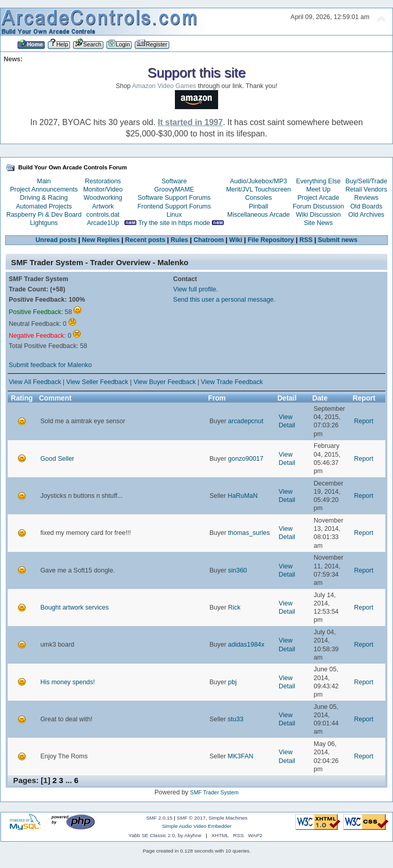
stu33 (236, 719)
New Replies (101, 240)
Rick (234, 607)
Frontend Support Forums (174, 206)
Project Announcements (44, 189)
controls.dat (103, 215)
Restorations (103, 181)
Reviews (367, 198)
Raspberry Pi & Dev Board (44, 215)
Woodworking (103, 198)
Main (44, 181)
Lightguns (44, 223)
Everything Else (318, 181)
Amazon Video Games (164, 86)
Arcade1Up (103, 223)
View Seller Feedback (97, 382)
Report (363, 421)
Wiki (236, 240)
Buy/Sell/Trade (366, 181)
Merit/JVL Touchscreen (258, 189)
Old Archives (366, 215)
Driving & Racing (44, 198)
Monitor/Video (103, 189)
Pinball (258, 206)
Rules (180, 240)
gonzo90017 (246, 459)
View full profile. (196, 289)
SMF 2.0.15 (159, 818)
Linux (174, 215)
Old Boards (366, 206)
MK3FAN (241, 756)
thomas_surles (249, 533)
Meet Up (318, 189)
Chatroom (209, 240)
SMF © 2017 (191, 818)
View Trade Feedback (232, 382)
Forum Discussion (318, 206)
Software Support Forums (174, 198)
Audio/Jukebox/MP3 (258, 181)
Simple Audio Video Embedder (197, 826)
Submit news (338, 240)
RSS (306, 240)
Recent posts (145, 240)
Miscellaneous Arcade (258, 215)
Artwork (103, 206)
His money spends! (67, 682)
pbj (232, 682)
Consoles (259, 198)
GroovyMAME (174, 189)
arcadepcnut (246, 421)
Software (174, 181)
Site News (318, 223)
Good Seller (57, 459)
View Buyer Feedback (164, 382)
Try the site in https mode (174, 223)
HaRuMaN (243, 496)
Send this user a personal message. (225, 300)
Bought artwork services (74, 607)
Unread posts (56, 240)
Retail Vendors (367, 189)
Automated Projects (44, 206)
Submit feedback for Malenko (50, 365)
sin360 (237, 570)
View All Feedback (35, 382)
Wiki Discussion (318, 215)
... (70, 780)
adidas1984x (246, 645)
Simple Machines (228, 818)
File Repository (271, 240)
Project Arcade (318, 198)
